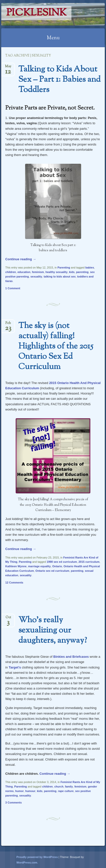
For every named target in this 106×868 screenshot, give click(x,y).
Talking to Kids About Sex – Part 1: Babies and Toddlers (59, 80)
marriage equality (39, 566)
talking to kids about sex (59, 276)
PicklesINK (36, 13)
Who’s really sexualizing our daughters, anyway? (53, 630)
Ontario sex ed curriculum (52, 571)
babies (90, 267)
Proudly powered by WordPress (37, 857)
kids (72, 272)
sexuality (36, 276)
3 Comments (13, 802)
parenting (82, 272)
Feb (8, 325)
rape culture (66, 791)
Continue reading (21, 259)
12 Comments (14, 582)
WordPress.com (27, 862)
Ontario (57, 566)
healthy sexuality (57, 272)
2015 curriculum (89, 562)
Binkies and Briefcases (71, 657)
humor (19, 791)
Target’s (15, 667)
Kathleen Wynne (16, 566)
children (11, 272)
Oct (8, 619)
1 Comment (13, 288)
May (8, 68)
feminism (38, 272)
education (24, 272)
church (59, 786)
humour (30, 791)
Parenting (64, 267)
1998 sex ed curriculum (62, 562)
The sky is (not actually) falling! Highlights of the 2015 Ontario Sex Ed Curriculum (56, 346)
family (69, 786)
